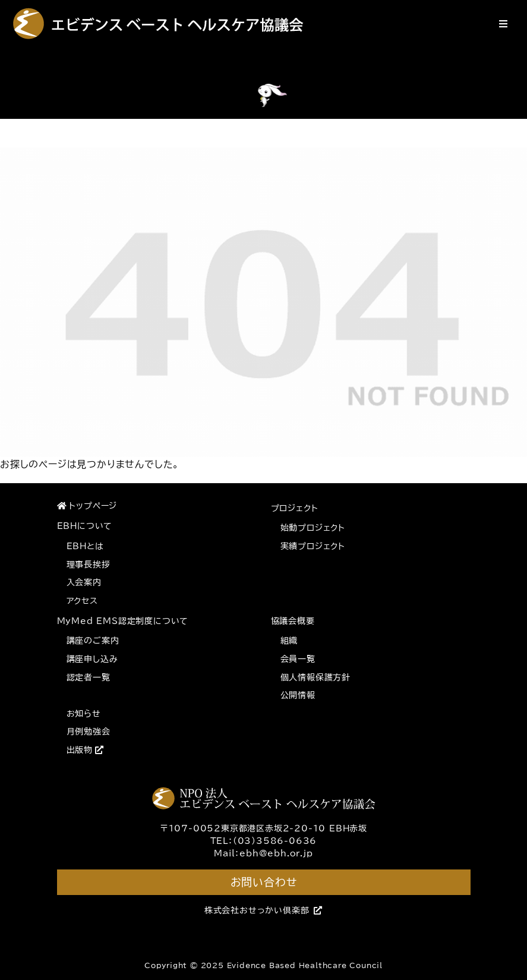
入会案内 (84, 582)
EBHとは (85, 546)
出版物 (85, 750)
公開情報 (298, 695)
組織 (289, 641)
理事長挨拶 (89, 565)
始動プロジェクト (313, 528)
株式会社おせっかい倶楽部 (263, 910)
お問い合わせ (264, 882)
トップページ (87, 506)
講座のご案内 (93, 641)
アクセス (82, 601)
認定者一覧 (89, 678)
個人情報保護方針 (315, 678)
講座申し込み (92, 659)
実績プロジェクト (313, 546)
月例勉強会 (89, 732)
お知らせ (84, 714)
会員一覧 (298, 659)
